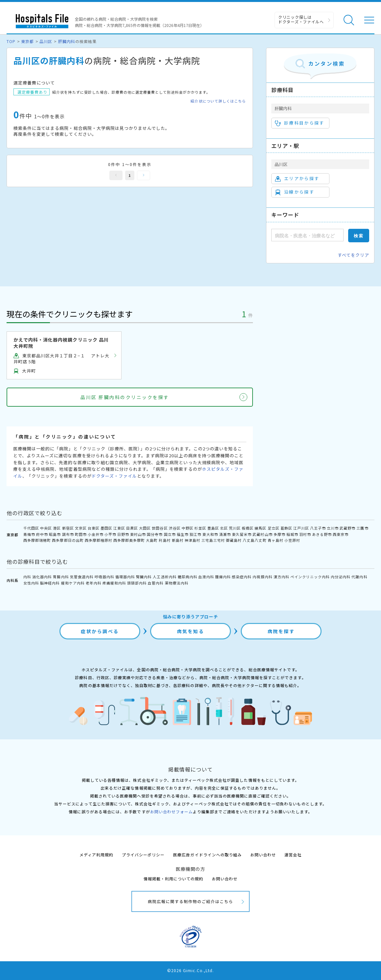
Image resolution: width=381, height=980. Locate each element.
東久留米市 (242, 534)
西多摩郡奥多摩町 (129, 540)
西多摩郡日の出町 (68, 540)
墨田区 (106, 528)
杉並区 (200, 528)
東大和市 (210, 534)
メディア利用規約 (96, 855)
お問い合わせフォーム (171, 812)
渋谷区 (175, 528)
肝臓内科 (67, 41)
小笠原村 (292, 540)
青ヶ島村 (276, 540)
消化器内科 (42, 577)
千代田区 (31, 528)
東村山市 (138, 534)
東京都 (27, 41)
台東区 (94, 528)
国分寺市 (155, 534)
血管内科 (156, 583)
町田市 (81, 534)
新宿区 (68, 528)
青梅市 (29, 534)
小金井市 (96, 534)
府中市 (42, 534)
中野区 (188, 528)
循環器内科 (125, 577)
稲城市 (292, 534)
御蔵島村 (234, 540)
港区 (57, 528)
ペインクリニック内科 (310, 577)
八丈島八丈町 (255, 540)
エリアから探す (297, 179)
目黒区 (132, 528)
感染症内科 (242, 577)
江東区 (119, 528)
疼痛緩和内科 (114, 583)
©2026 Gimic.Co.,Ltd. (190, 970)
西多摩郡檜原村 (99, 540)
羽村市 (305, 534)
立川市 (333, 528)
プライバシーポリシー (143, 855)
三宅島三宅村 (213, 540)
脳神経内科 (50, 583)
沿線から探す (295, 192)
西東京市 (341, 534)
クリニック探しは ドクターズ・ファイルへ (301, 19)
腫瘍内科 (223, 577)
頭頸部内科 (137, 583)
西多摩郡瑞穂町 (37, 540)
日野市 (123, 534)
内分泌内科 (341, 577)
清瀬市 (225, 534)
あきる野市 (322, 534)
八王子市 (318, 528)
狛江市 (195, 534)
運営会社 (293, 855)
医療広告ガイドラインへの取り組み (207, 855)
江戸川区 (301, 528)
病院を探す (281, 631)
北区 (224, 528)
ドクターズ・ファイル (114, 476)
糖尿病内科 (188, 577)
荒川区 (235, 528)
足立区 (274, 528)
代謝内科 (359, 577)
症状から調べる (100, 631)
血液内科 (206, 577)
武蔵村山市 (262, 534)
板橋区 (248, 528)
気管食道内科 (82, 577)
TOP (11, 41)
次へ (144, 175)
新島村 (178, 540)
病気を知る (191, 631)
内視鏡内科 (262, 577)
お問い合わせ (263, 855)
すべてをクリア (353, 255)
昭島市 (55, 534)
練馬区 (260, 528)
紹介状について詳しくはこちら (218, 101)
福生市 (183, 534)
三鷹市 (362, 528)
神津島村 (192, 540)
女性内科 (31, 583)
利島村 (165, 540)
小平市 (110, 534)
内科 (27, 577)
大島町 (152, 540)
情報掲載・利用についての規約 (174, 879)
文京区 (81, 528)
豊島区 (213, 528)
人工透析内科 (165, 577)
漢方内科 (281, 577)
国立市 (170, 534)
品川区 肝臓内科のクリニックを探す (125, 397)
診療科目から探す (300, 123)
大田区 (145, 528)
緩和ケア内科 (73, 583)
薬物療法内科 (177, 583)
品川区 (46, 41)
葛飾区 (286, 528)
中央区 (46, 528)
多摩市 (280, 534)
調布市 (68, 534)
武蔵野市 (347, 528)
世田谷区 (160, 528)
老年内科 (94, 583)
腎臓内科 (144, 577)
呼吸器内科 (104, 577)
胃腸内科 (61, 577)
